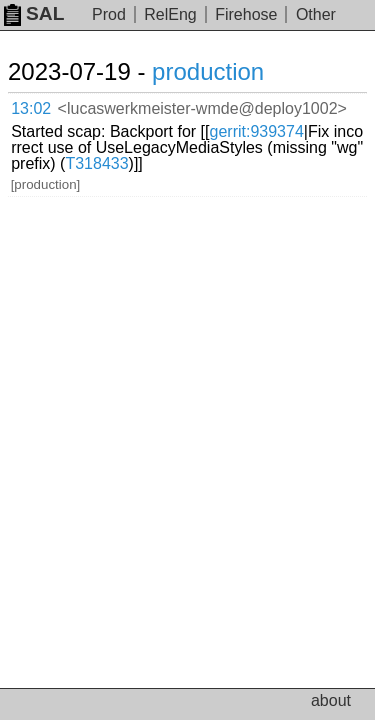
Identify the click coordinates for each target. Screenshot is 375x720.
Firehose (246, 14)
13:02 (31, 108)
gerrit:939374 (257, 131)
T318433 (96, 163)
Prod (109, 14)
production (208, 71)
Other (316, 14)
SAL (34, 13)
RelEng (170, 14)
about (331, 700)
